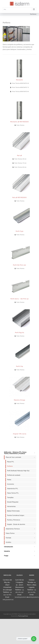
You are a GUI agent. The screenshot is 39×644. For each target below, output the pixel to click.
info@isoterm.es (8, 600)
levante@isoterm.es (21, 597)
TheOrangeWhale (23, 616)
